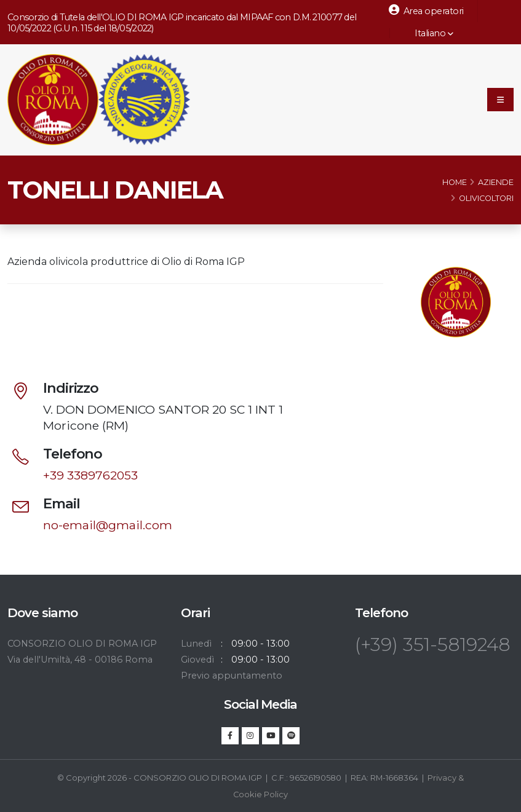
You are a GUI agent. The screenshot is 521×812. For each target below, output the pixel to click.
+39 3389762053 (90, 476)
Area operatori (426, 10)
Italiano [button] (428, 33)
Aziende (496, 183)
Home (455, 183)
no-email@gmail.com (108, 526)
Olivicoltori (486, 199)
